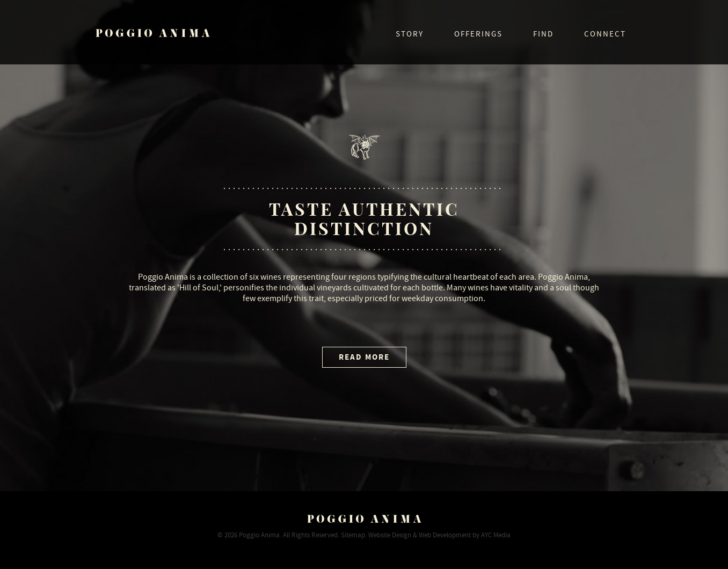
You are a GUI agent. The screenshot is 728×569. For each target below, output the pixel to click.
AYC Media (496, 535)
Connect (605, 34)
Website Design (390, 535)
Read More (364, 357)
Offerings (478, 34)
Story (410, 34)
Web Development (445, 535)
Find (543, 34)
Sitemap (353, 535)
